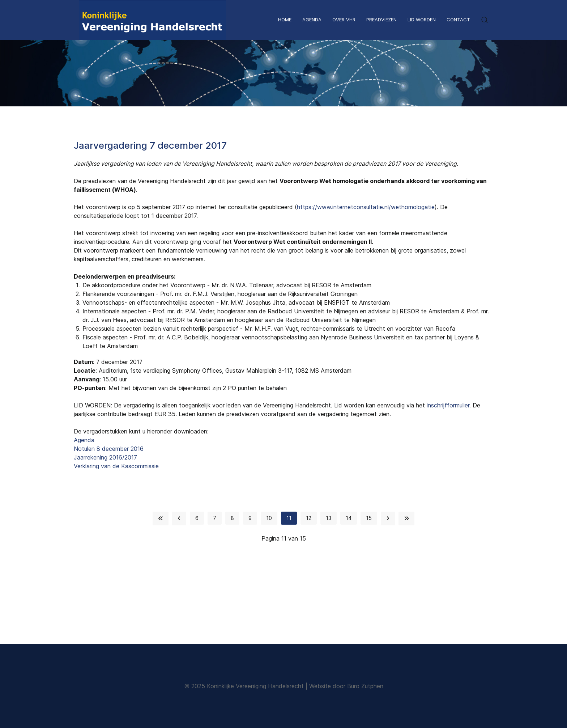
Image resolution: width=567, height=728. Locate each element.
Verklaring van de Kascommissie (116, 466)
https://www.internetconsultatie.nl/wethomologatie (366, 207)
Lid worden (422, 20)
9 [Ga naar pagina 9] (250, 518)
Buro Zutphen (365, 686)
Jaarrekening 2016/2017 (105, 457)
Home (285, 20)
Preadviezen (381, 20)
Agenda (312, 20)
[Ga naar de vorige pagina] (179, 519)
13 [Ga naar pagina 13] (329, 518)
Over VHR (344, 20)
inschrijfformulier (448, 405)
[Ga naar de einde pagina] (406, 519)
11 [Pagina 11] (289, 518)
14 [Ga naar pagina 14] (349, 518)
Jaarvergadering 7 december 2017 (150, 145)
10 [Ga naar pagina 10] (269, 518)
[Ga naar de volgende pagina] (388, 519)
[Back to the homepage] (152, 20)
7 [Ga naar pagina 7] (215, 518)
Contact (458, 20)
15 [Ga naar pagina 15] (369, 518)
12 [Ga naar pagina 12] (309, 518)
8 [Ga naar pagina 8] (232, 518)
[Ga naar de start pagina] (161, 519)
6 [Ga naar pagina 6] (197, 518)
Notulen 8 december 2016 (109, 449)
